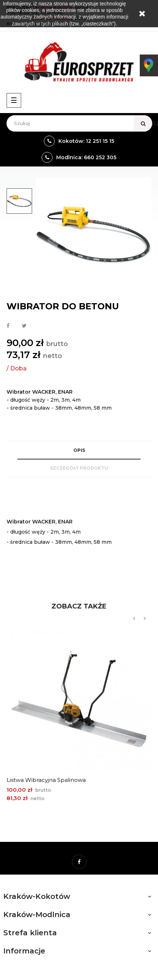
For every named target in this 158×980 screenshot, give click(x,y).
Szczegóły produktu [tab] (79, 468)
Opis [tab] (79, 450)
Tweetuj (24, 326)
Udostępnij (8, 326)
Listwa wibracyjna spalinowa (46, 780)
